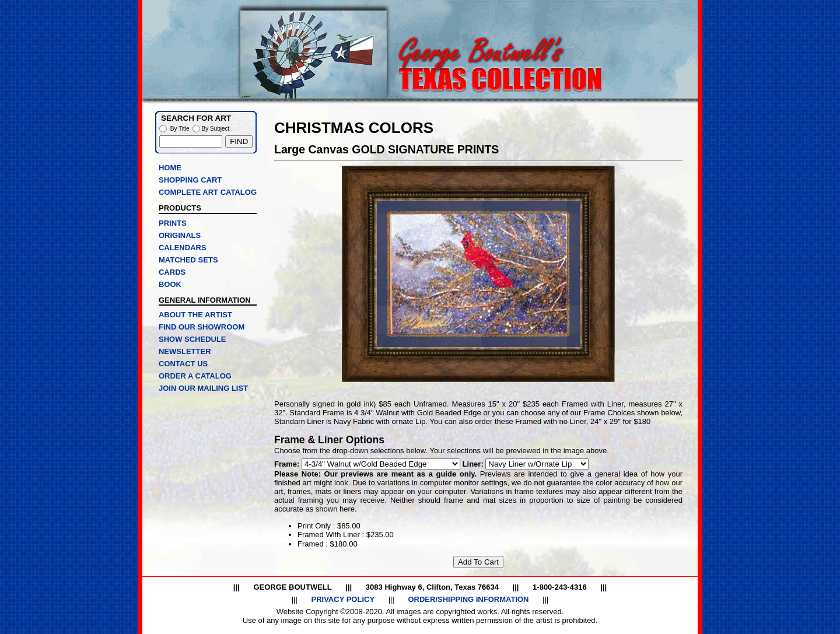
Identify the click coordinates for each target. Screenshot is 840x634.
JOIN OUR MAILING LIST (203, 388)
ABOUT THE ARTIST (195, 315)
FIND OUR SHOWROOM (202, 327)
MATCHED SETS (188, 260)
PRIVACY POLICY (343, 599)
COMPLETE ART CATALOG (208, 192)
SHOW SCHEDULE (192, 339)
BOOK (170, 284)
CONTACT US (183, 364)
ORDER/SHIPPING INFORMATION (468, 599)
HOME (170, 168)
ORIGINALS (180, 235)
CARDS (172, 272)
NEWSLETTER (185, 351)
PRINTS (173, 223)
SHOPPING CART (190, 180)
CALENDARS (183, 248)
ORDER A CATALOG (195, 376)
